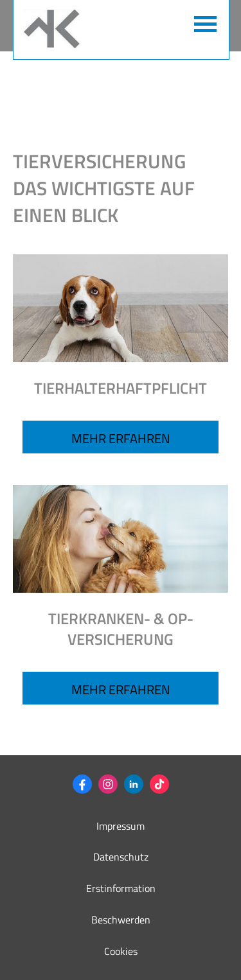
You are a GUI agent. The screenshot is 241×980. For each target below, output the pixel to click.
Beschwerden (121, 920)
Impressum (121, 826)
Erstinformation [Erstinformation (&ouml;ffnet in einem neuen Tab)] (121, 888)
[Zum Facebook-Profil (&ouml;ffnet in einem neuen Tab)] (82, 784)
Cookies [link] (121, 951)
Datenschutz (121, 857)
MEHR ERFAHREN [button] (121, 689)
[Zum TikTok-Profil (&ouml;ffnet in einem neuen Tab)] (159, 784)
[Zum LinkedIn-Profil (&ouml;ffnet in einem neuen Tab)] (134, 784)
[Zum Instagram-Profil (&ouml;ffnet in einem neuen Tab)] (108, 784)
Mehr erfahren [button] (121, 438)
